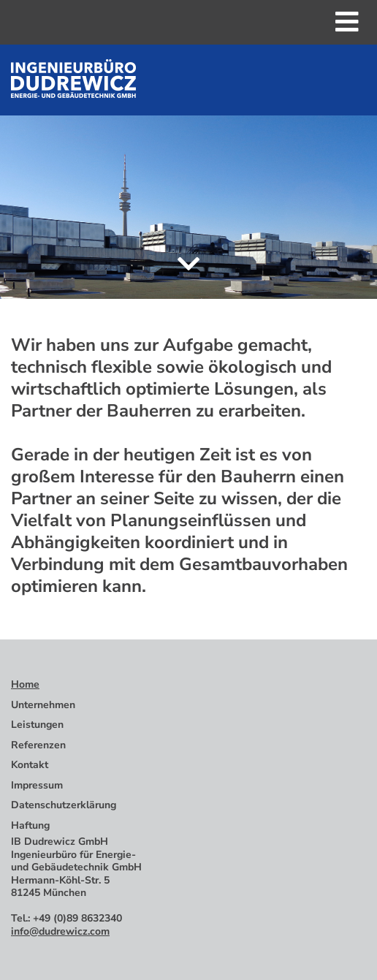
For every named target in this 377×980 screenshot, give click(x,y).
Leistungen (37, 725)
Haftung (30, 825)
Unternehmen (43, 705)
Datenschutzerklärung (64, 805)
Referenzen (38, 745)
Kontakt (30, 765)
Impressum (37, 785)
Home (25, 684)
